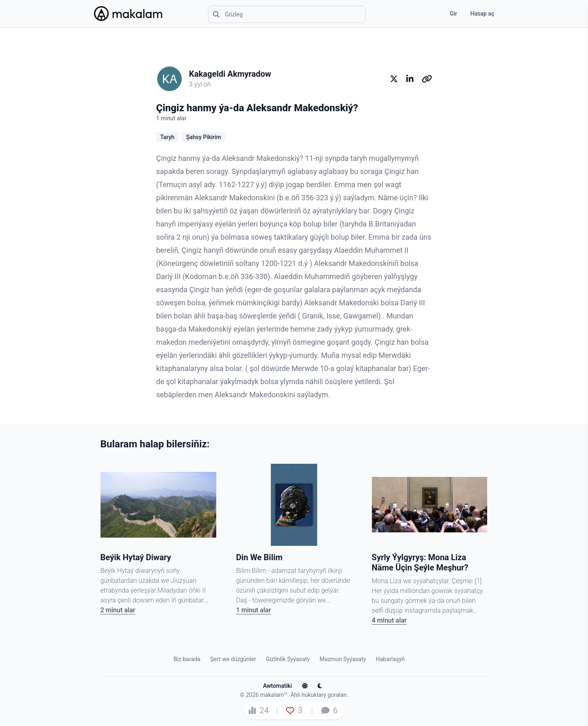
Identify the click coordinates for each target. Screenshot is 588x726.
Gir (453, 14)
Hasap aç (482, 14)
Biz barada (187, 659)
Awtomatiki (283, 686)
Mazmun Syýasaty (343, 659)
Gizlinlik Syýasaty (288, 659)
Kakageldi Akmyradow (230, 74)
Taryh (168, 137)
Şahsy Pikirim (203, 137)
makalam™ (274, 695)
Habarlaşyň (390, 659)
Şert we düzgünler (233, 659)
